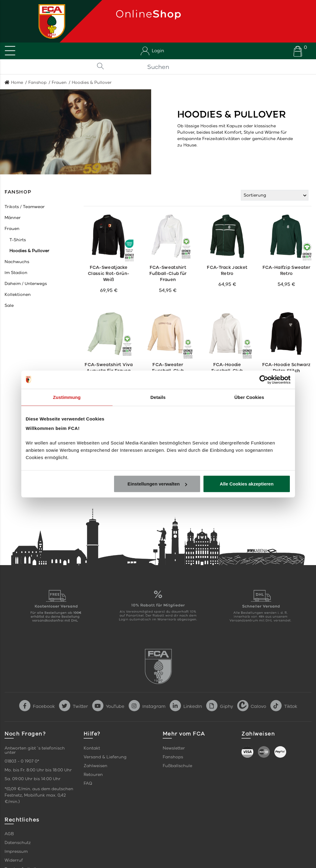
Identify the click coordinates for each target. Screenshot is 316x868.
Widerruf (14, 860)
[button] (25, 207)
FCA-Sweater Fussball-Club (168, 368)
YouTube (108, 706)
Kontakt (92, 748)
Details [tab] (158, 397)
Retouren (93, 775)
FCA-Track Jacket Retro (227, 270)
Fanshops (173, 757)
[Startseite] (50, 21)
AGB (9, 834)
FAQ (88, 783)
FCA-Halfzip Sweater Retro (286, 270)
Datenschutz (18, 843)
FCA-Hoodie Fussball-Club (227, 368)
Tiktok (284, 706)
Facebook (37, 706)
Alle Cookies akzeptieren (247, 484)
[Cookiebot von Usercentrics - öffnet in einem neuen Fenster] (264, 379)
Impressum (16, 851)
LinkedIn (186, 706)
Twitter (73, 706)
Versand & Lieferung (105, 757)
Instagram (147, 706)
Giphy (220, 706)
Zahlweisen (95, 766)
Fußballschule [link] (177, 766)
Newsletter (174, 748)
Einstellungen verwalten (157, 484)
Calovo (252, 706)
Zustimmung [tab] (67, 397)
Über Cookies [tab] (249, 397)
